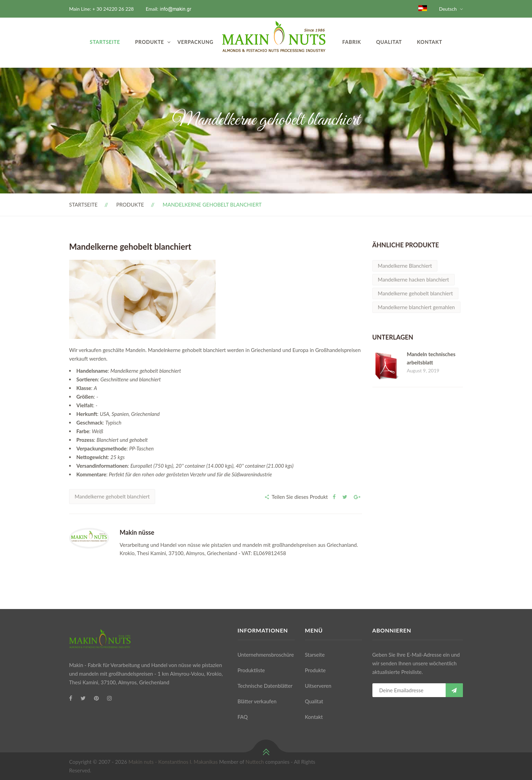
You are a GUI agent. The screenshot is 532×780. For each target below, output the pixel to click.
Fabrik (352, 42)
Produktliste (251, 670)
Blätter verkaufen (257, 701)
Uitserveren (318, 686)
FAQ (243, 717)
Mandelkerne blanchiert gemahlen (416, 307)
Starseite (315, 655)
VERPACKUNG (196, 42)
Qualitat (389, 42)
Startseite (105, 42)
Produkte (150, 42)
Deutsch (448, 9)
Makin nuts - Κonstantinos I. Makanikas (173, 762)
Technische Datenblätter (265, 686)
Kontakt (430, 42)
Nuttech (255, 762)
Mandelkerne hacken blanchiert (414, 279)
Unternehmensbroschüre (266, 655)
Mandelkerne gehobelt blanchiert (112, 496)
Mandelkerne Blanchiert (405, 266)
